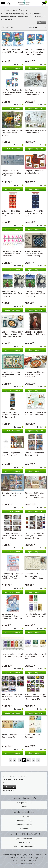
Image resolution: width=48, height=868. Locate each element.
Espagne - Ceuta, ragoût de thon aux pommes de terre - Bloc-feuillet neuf (12, 334)
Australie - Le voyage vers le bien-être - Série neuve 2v (12, 294)
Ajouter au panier (13, 68)
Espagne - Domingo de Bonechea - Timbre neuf (35, 333)
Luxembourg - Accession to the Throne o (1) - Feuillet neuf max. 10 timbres (13, 577)
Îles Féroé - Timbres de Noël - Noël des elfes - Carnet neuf (12, 92)
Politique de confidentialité (24, 847)
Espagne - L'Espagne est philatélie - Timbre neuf (11, 374)
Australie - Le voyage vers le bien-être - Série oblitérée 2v (35, 294)
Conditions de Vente (24, 821)
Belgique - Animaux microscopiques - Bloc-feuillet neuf (12, 173)
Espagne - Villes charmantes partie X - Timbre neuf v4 (11, 415)
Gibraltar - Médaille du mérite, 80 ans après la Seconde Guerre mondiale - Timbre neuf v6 (12, 538)
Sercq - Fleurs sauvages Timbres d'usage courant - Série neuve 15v (35, 697)
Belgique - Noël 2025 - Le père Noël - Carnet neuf (34, 213)
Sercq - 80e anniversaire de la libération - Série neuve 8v (12, 697)
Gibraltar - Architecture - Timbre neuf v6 (35, 454)
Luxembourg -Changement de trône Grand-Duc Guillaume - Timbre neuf (12, 617)
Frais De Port (24, 817)
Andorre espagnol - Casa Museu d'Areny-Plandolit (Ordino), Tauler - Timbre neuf (34, 255)
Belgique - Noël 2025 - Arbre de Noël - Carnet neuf (12, 213)
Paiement (24, 829)
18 (20, 760)
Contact (24, 807)
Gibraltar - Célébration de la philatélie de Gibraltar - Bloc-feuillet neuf (34, 496)
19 (24, 760)
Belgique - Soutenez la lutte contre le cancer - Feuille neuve (12, 253)
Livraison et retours (24, 825)
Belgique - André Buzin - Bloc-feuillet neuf (35, 131)
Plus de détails (7, 20)
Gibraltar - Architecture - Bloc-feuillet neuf (12, 494)
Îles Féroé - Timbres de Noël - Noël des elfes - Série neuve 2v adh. (35, 52)
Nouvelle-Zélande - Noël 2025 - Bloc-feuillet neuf (12, 655)
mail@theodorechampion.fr (24, 863)
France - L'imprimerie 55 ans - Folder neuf (12, 454)
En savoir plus (9, 791)
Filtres (42, 22)
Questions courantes (24, 839)
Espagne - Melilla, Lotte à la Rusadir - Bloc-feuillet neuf (35, 374)
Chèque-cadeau (24, 843)
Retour (15, 760)
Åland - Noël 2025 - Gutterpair (33, 736)
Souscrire (10, 787)
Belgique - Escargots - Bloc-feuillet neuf (34, 172)
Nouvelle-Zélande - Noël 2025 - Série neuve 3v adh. (35, 656)
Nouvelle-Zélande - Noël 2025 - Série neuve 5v (35, 615)
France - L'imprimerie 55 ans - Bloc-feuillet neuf (35, 414)
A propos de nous (24, 803)
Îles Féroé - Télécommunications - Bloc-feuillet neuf (34, 92)
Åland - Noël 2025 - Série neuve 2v (10, 736)
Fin (38, 760)
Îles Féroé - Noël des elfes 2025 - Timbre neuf (12, 51)
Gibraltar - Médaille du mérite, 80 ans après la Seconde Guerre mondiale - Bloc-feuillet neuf (35, 538)
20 (28, 760)
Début (10, 760)
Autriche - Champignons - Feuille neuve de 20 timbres (12, 133)
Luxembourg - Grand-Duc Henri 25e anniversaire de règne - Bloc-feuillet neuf (35, 577)
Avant (33, 760)
